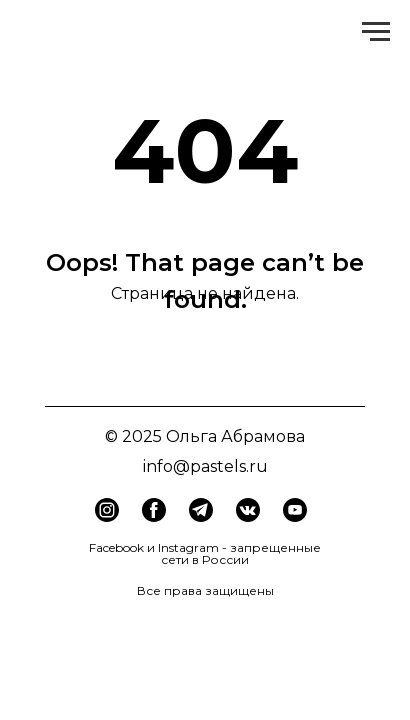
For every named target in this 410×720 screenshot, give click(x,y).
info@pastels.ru (205, 466)
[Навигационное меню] (376, 32)
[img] (154, 510)
